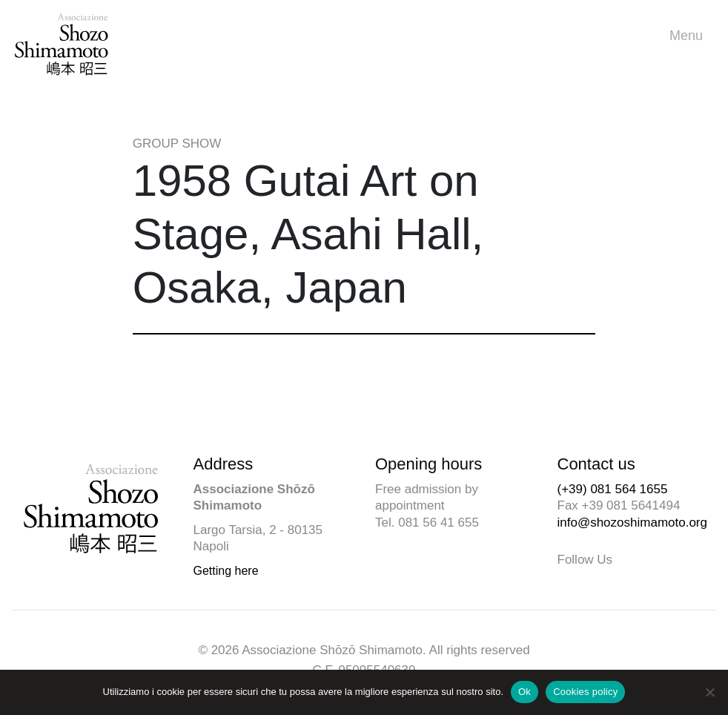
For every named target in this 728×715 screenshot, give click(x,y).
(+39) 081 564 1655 (613, 489)
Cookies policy (585, 692)
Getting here (226, 571)
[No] (709, 692)
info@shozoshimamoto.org (632, 523)
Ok (525, 692)
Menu (690, 36)
